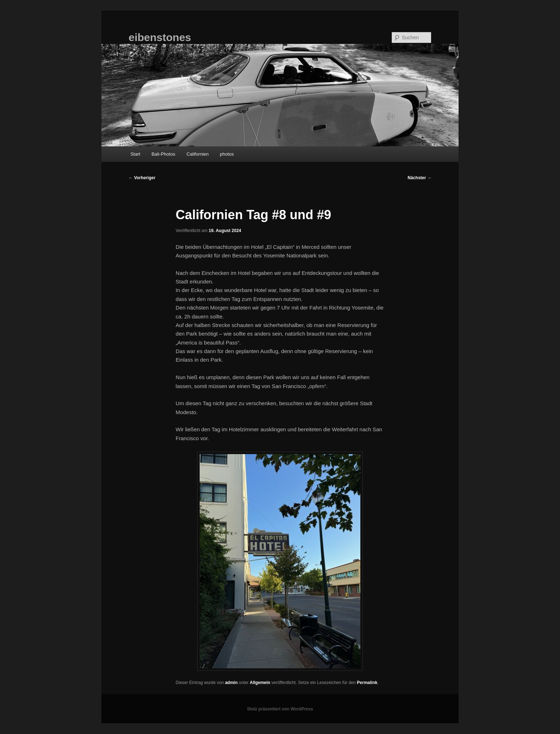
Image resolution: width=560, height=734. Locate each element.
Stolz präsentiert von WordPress (280, 709)
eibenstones (160, 37)
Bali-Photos (163, 154)
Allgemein (260, 683)
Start (135, 154)
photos (227, 154)
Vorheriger (142, 178)
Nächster (419, 178)
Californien (197, 154)
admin (231, 683)
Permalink (367, 683)
